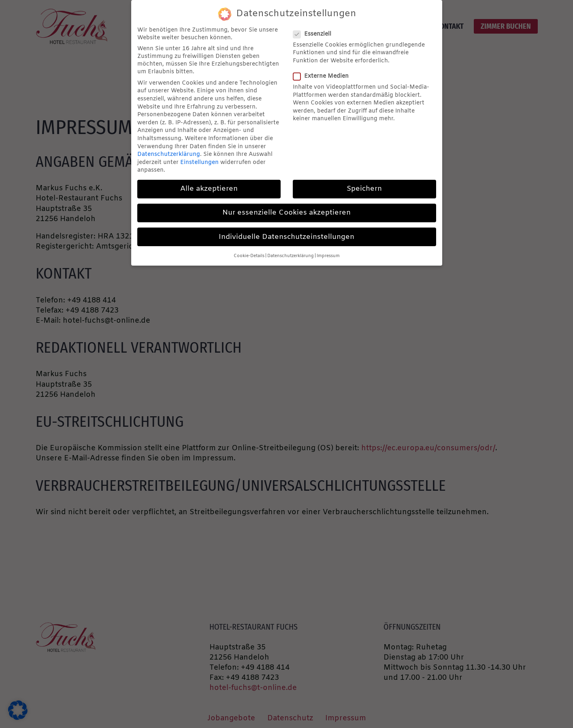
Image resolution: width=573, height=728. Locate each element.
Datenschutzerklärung (169, 154)
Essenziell (315, 34)
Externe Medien (323, 76)
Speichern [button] (364, 189)
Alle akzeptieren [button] (209, 189)
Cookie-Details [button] (249, 256)
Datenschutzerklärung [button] (291, 256)
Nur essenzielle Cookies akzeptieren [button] (286, 213)
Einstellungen (199, 163)
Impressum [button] (328, 256)
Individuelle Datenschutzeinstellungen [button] (286, 237)
